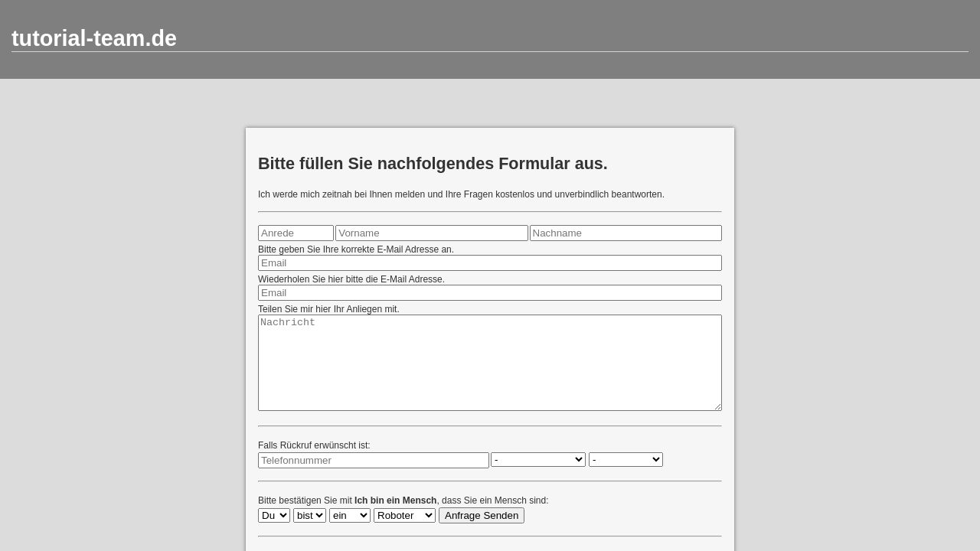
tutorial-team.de (94, 38)
